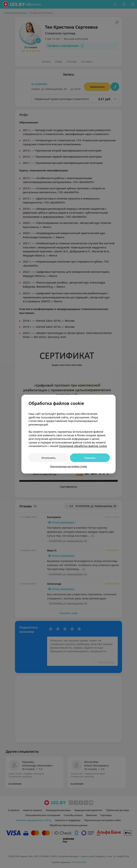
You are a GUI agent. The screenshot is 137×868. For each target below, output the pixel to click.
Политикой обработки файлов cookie (83, 446)
